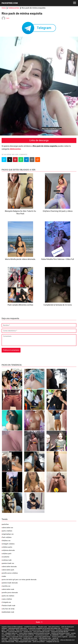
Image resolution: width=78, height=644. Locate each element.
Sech (8, 18)
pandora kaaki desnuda (10, 583)
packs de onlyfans (8, 596)
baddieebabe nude (8, 612)
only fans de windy (8, 609)
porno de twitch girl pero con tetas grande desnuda (19, 580)
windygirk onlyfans (8, 544)
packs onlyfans (7, 531)
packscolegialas (14, 640)
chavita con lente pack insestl (60, 633)
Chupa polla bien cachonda (25, 635)
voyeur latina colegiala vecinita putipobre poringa (34, 633)
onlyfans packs (7, 547)
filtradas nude (42, 627)
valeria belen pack (8, 570)
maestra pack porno (48, 630)
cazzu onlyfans (7, 599)
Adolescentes (14, 8)
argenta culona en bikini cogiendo (12, 627)
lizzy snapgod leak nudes (23, 642)
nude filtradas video (45, 638)
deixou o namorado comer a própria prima (19, 637)
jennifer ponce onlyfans (10, 573)
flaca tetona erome (22, 630)
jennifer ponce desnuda (10, 593)
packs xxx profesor (39, 642)
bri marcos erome (35, 630)
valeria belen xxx (7, 528)
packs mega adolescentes (42, 637)
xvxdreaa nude (7, 560)
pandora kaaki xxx (8, 563)
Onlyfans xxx (6, 541)
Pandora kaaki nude (9, 606)
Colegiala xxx (6, 602)
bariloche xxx (28, 632)
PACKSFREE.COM (10, 3)
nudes (4, 576)
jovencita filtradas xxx (15, 632)
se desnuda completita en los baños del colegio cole (44, 628)
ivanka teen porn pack (30, 638)
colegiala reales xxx (11, 633)
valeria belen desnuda (9, 567)
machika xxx (6, 586)
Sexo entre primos (54, 627)
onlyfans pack (7, 554)
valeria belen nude (8, 589)
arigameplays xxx (8, 534)
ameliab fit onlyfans (30, 627)
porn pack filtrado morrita (41, 632)
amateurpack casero (42, 635)
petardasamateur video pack (18, 628)
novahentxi (6, 557)
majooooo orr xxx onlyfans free (49, 640)
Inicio (4, 8)
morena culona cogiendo (60, 637)
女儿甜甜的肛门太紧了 (57, 635)
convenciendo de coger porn (29, 640)
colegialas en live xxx (53, 642)
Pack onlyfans (7, 537)
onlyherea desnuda (8, 550)
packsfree (5, 524)
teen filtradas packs (16, 638)
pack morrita (11, 630)
